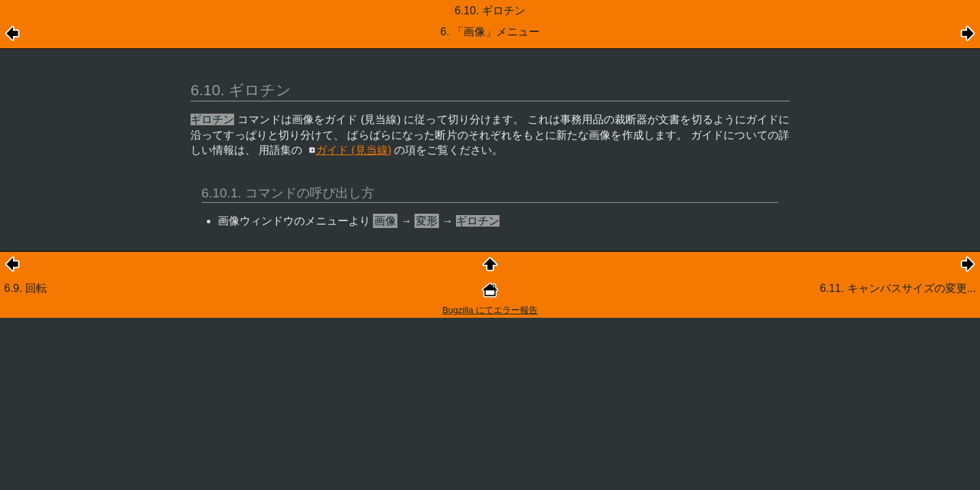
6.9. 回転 (26, 288)
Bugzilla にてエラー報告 (490, 310)
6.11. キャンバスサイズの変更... (898, 288)
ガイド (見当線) (354, 150)
